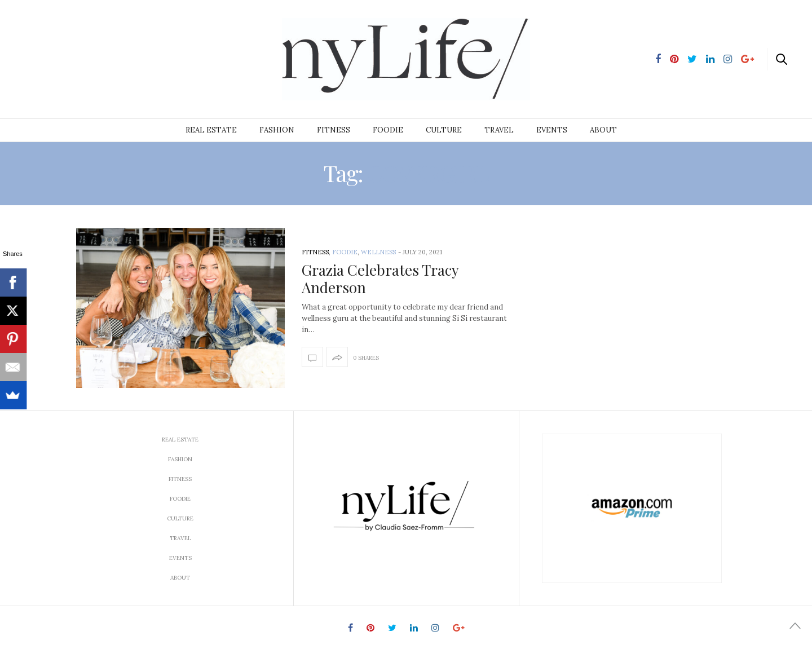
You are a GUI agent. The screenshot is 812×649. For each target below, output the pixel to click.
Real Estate (211, 130)
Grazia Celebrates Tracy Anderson (380, 279)
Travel (499, 130)
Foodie (388, 130)
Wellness (378, 252)
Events (552, 130)
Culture (444, 130)
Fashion (277, 130)
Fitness (334, 130)
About (603, 130)
